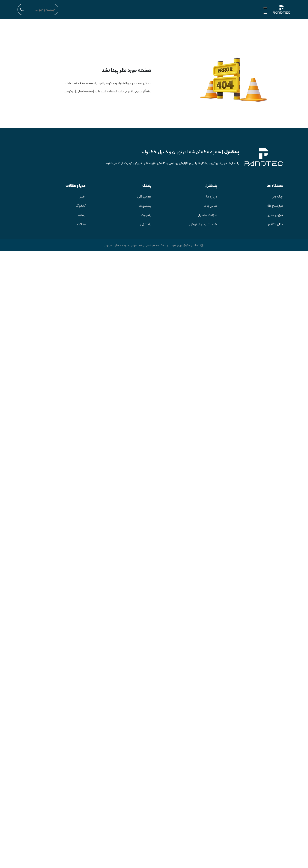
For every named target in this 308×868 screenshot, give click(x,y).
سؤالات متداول (207, 215)
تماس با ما (210, 206)
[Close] (265, 13)
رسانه (82, 215)
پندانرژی (146, 225)
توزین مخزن (275, 215)
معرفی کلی (144, 197)
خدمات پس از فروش (203, 225)
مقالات (81, 225)
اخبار (83, 197)
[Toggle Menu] (265, 8)
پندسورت (145, 206)
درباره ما (212, 197)
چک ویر (278, 197)
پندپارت (146, 215)
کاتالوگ (81, 206)
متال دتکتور (275, 225)
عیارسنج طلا (275, 206)
